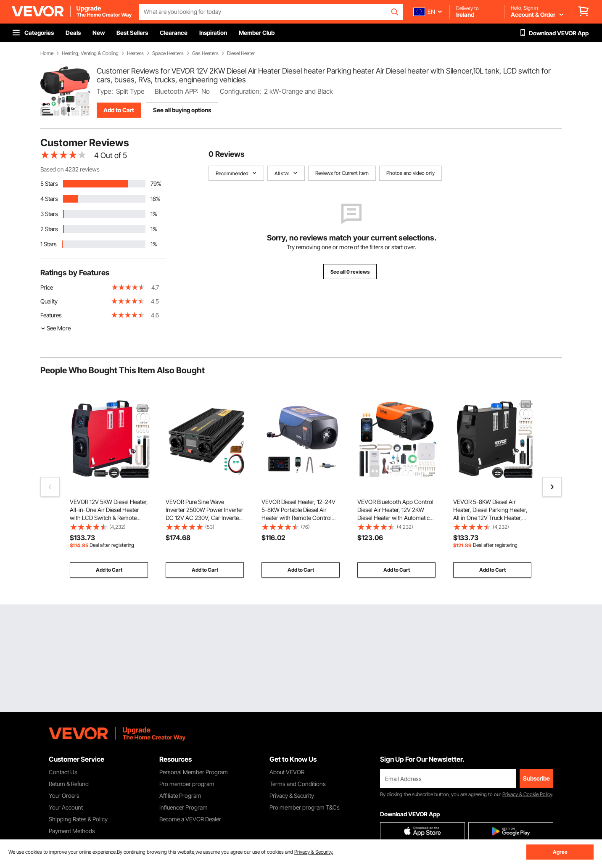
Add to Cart (119, 110)
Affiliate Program (180, 795)
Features (51, 315)
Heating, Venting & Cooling (90, 53)
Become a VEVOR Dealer (190, 819)
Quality (49, 301)
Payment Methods (72, 831)
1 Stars (49, 244)
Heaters (135, 53)
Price (47, 287)
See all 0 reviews (350, 272)
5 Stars (49, 183)
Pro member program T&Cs (305, 807)
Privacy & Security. (314, 852)
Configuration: (240, 91)
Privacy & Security (292, 795)
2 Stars (49, 229)
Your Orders (64, 795)
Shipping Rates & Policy (78, 819)
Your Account (66, 807)
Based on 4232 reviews (70, 169)
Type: (105, 91)
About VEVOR (287, 772)
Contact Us (63, 772)
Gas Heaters (205, 53)
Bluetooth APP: (177, 91)
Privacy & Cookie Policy (527, 794)
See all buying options (182, 110)
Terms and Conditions (298, 784)
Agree (560, 852)
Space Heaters (168, 53)
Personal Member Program (194, 772)
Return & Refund (69, 784)
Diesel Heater (241, 53)
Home (47, 53)
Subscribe (536, 778)
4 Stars (49, 199)
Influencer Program (184, 807)
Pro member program (187, 784)
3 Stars (49, 214)
